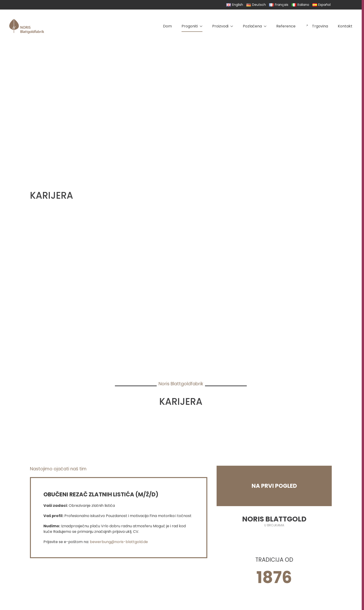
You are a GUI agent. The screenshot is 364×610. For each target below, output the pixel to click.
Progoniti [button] (192, 26)
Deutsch (256, 5)
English (235, 5)
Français (279, 5)
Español (322, 5)
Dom (167, 26)
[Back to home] (27, 26)
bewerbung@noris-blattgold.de (119, 542)
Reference (286, 26)
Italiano (300, 5)
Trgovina (317, 26)
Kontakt (345, 26)
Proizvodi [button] (223, 26)
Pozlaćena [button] (255, 26)
